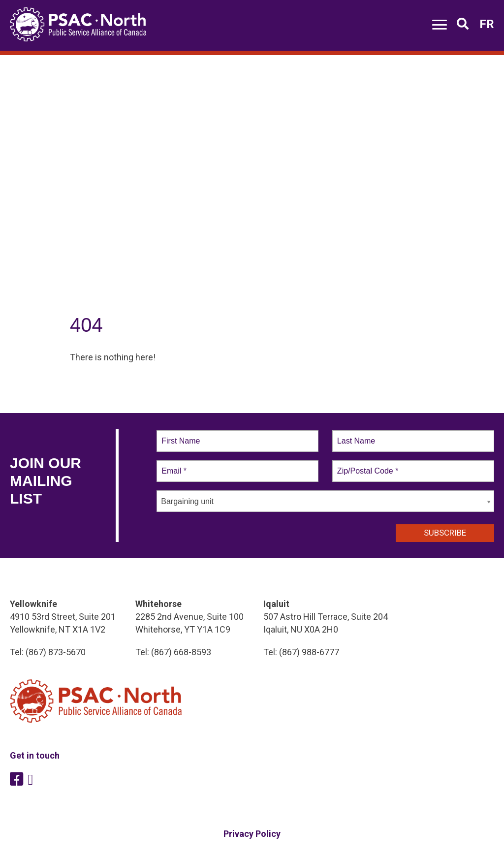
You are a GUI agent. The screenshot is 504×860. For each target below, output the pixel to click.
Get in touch (35, 755)
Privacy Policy (252, 834)
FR (487, 24)
